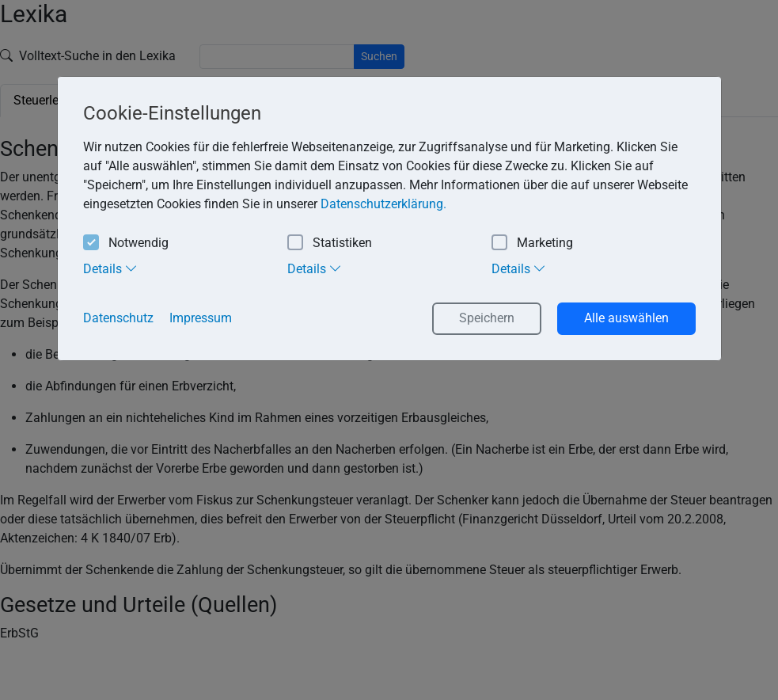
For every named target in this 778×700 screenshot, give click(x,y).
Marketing (532, 243)
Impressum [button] (201, 318)
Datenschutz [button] (118, 318)
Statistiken (330, 243)
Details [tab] (110, 268)
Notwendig (126, 243)
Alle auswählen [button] (626, 318)
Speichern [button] (487, 318)
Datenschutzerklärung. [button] (383, 204)
